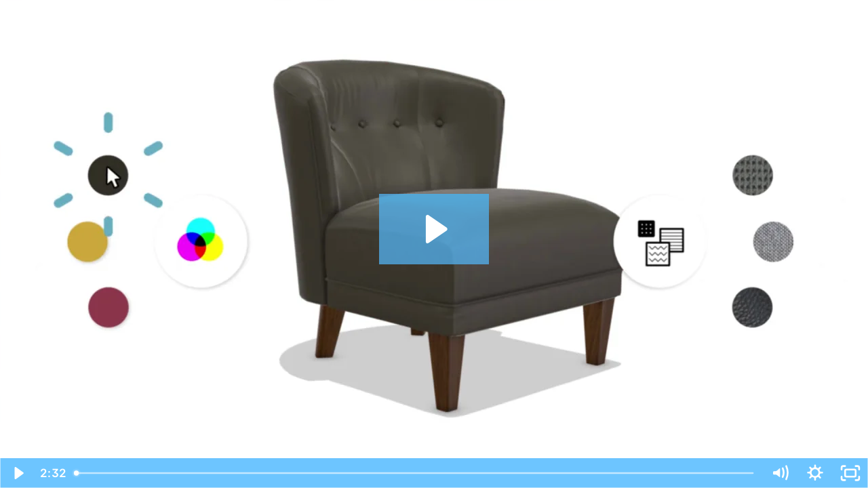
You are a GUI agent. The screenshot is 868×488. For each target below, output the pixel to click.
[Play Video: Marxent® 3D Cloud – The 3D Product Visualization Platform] (434, 229)
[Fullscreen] (850, 473)
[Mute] (780, 473)
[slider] (415, 473)
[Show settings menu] (815, 473)
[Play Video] (18, 473)
